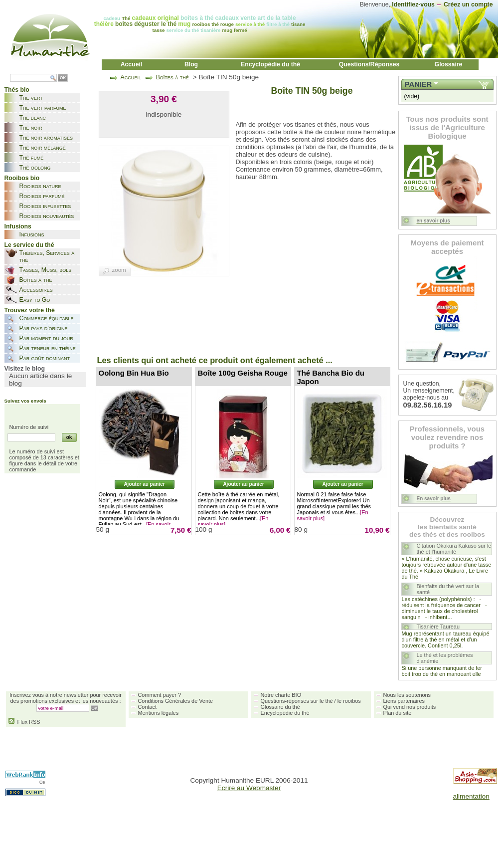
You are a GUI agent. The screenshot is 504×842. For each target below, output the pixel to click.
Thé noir (31, 128)
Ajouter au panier (144, 484)
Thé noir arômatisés (46, 138)
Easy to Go (35, 300)
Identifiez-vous (413, 4)
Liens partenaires (404, 701)
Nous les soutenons (407, 695)
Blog (191, 64)
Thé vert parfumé (43, 108)
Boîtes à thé (36, 280)
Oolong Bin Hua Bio (134, 373)
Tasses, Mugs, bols (46, 270)
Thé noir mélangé (43, 148)
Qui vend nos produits (410, 707)
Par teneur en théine (48, 348)
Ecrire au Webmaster (249, 788)
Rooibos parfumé (42, 196)
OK (63, 78)
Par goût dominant (45, 358)
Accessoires (36, 290)
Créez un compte (468, 4)
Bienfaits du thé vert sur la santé (448, 589)
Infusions (32, 234)
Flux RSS (24, 722)
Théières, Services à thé (47, 256)
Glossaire (449, 64)
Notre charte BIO (281, 695)
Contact (147, 707)
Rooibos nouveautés (47, 216)
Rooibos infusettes (45, 206)
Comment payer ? (160, 695)
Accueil (132, 64)
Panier (418, 84)
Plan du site (398, 713)
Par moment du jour (46, 338)
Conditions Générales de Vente (176, 701)
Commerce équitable (47, 318)
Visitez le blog (25, 369)
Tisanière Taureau (438, 627)
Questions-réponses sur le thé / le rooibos (311, 701)
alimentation (471, 796)
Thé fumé (32, 158)
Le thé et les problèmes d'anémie (445, 658)
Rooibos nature (40, 186)
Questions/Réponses (369, 64)
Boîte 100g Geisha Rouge (243, 373)
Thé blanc (33, 118)
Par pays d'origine (44, 328)
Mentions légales (159, 713)
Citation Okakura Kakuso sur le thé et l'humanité (454, 549)
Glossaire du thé (280, 707)
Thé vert (31, 98)
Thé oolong (35, 168)
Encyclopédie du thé (270, 64)
